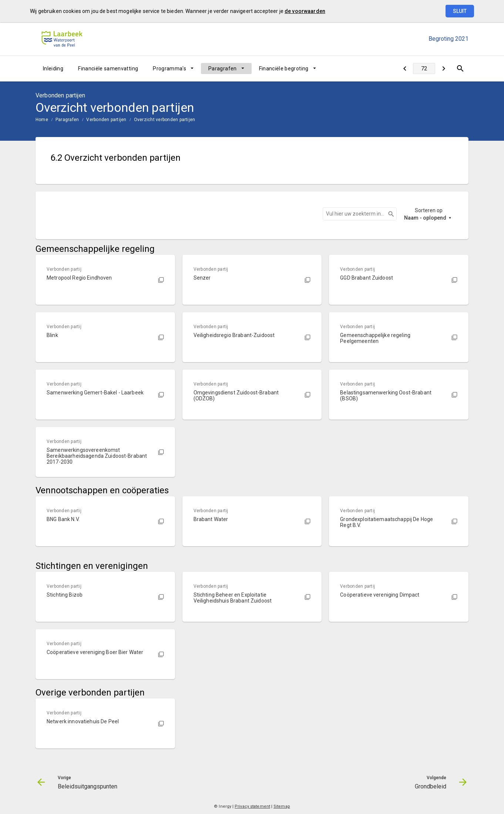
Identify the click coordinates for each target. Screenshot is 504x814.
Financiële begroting (284, 69)
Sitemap (282, 806)
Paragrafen (223, 69)
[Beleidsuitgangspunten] (405, 69)
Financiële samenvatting (108, 69)
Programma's (169, 69)
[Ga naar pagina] (424, 69)
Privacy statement (252, 806)
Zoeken (388, 214)
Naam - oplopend (425, 218)
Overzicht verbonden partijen (165, 120)
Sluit (460, 11)
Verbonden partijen (106, 120)
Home (42, 120)
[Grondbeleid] (443, 69)
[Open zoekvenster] (460, 69)
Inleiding (53, 69)
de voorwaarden (305, 11)
